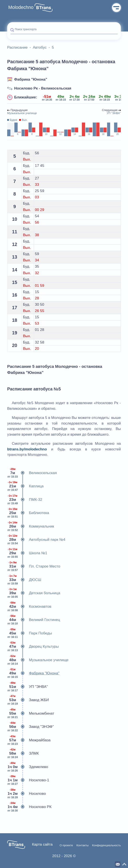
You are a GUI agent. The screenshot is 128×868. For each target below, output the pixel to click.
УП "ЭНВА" (27, 687)
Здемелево (28, 767)
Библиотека (28, 513)
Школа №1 (27, 553)
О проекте (66, 845)
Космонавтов (29, 607)
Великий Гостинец (34, 620)
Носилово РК (29, 807)
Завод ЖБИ (28, 700)
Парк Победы (30, 633)
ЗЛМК (23, 753)
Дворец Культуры (33, 647)
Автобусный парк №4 (36, 540)
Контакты (83, 845)
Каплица (25, 486)
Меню (116, 8)
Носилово (27, 794)
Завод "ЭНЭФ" (30, 727)
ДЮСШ (24, 580)
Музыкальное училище (38, 660)
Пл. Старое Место (34, 566)
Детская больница (34, 593)
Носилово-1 (28, 780)
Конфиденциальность (106, 845)
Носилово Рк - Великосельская (43, 88)
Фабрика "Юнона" (31, 79)
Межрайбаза (29, 740)
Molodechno (21, 7)
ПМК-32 (25, 500)
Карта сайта (42, 844)
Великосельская (32, 473)
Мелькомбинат (31, 714)
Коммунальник (31, 526)
